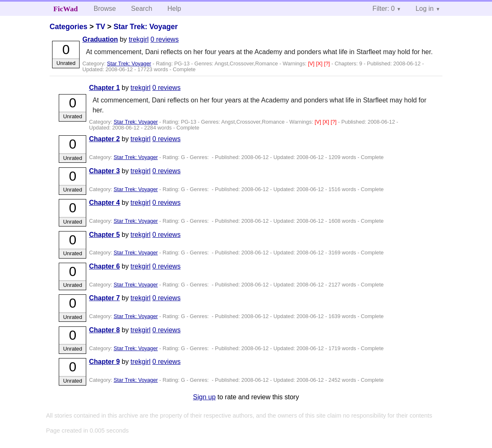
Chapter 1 (105, 88)
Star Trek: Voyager (146, 27)
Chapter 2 (105, 139)
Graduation (100, 39)
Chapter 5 (105, 235)
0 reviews (165, 39)
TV (100, 27)
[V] (312, 63)
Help (174, 9)
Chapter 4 (105, 203)
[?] (328, 63)
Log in (425, 9)
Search (142, 9)
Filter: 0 (383, 9)
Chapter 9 (105, 362)
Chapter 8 (105, 330)
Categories (69, 27)
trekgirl (139, 39)
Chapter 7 (105, 298)
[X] (320, 63)
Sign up (204, 397)
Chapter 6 (105, 266)
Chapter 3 (105, 171)
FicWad (66, 9)
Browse (105, 9)
